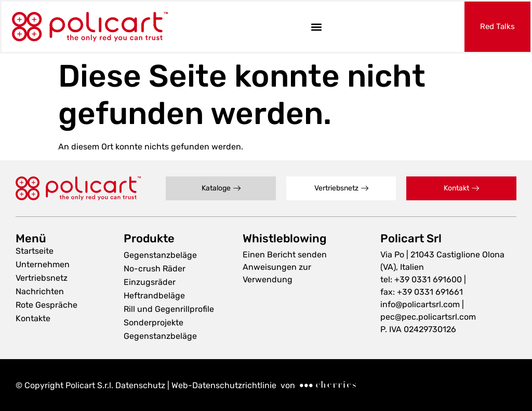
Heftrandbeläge (154, 296)
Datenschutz (140, 385)
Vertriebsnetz (42, 278)
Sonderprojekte (154, 323)
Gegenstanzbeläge (160, 255)
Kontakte (33, 318)
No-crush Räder (155, 269)
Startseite (35, 251)
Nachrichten (40, 291)
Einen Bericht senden (285, 255)
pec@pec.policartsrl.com (428, 317)
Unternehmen (43, 264)
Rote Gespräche (46, 305)
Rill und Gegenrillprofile (169, 309)
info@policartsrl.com (420, 304)
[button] (316, 27)
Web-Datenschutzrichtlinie (223, 385)
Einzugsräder (150, 282)
